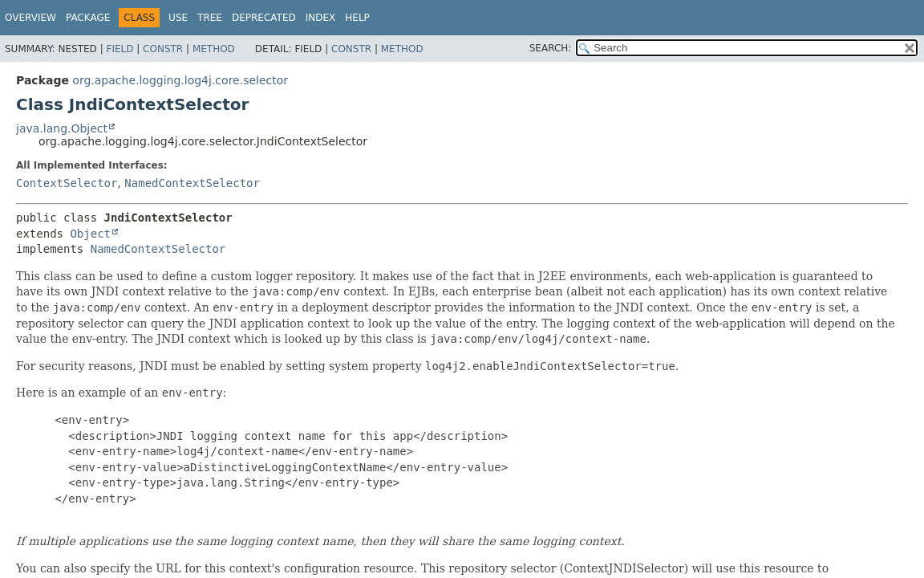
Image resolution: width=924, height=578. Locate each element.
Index (321, 18)
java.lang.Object (62, 128)
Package (88, 18)
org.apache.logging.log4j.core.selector (180, 80)
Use (178, 18)
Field (120, 49)
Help (357, 18)
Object (90, 234)
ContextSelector (67, 183)
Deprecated (264, 18)
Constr (163, 49)
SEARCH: (551, 48)
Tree (210, 18)
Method (214, 49)
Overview (30, 18)
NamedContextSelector (192, 183)
